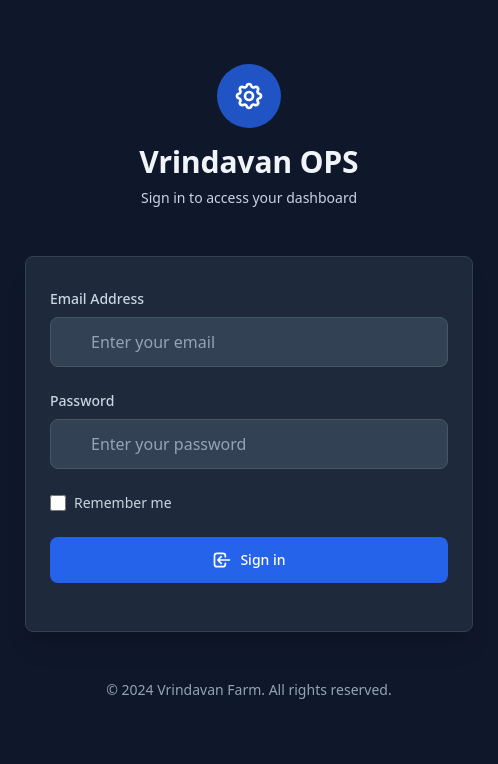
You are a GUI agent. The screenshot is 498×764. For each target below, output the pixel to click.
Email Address (97, 298)
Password (82, 400)
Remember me (123, 502)
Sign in (248, 560)
